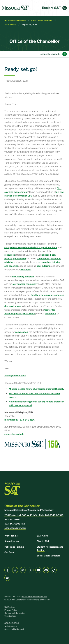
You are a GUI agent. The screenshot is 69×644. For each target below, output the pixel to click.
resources (10, 255)
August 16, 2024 (29, 25)
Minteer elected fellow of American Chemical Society (37, 389)
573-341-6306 (12, 524)
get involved (20, 258)
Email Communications (42, 21)
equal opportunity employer (34, 596)
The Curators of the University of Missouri (31, 600)
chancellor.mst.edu (17, 21)
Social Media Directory (49, 556)
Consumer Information (15, 613)
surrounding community (25, 284)
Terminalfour (10, 616)
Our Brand (10, 552)
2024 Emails (10, 25)
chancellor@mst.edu (15, 528)
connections (43, 258)
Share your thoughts (15, 376)
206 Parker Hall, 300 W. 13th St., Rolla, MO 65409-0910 (34, 515)
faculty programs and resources (47, 295)
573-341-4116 (27, 420)
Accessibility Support (14, 629)
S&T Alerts (43, 536)
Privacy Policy (11, 610)
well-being (26, 270)
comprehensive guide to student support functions (31, 247)
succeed (47, 255)
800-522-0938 (12, 623)
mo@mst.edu (11, 420)
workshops (51, 314)
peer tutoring (44, 266)
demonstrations (13, 306)
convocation (22, 332)
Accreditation (12, 541)
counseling (45, 262)
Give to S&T (43, 541)
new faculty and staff (23, 277)
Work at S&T (11, 536)
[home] (15, 8)
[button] (65, 8)
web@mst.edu (11, 626)
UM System (10, 607)
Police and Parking (14, 547)
